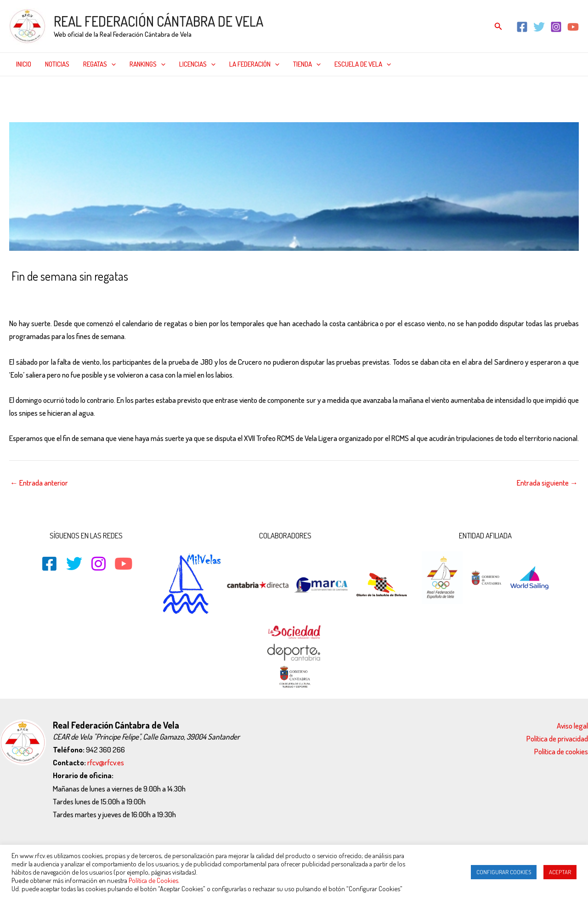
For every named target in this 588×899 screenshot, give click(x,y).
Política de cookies (561, 751)
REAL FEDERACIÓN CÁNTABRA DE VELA (158, 21)
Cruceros (105, 296)
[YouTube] (573, 27)
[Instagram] (556, 27)
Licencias (197, 64)
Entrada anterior (39, 483)
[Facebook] (522, 27)
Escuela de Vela (363, 64)
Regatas (99, 64)
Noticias (57, 64)
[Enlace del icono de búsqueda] (498, 26)
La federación (254, 64)
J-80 (151, 296)
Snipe (200, 296)
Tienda (307, 64)
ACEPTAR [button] (560, 872)
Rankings (147, 64)
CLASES (75, 296)
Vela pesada (232, 296)
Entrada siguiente (547, 483)
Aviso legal (572, 726)
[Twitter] (539, 27)
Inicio (24, 64)
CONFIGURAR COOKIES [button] (504, 872)
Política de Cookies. (154, 880)
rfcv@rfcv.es (106, 762)
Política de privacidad (557, 738)
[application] (111, 64)
